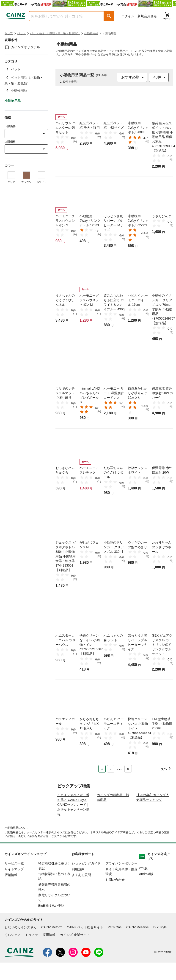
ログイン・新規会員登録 (139, 16)
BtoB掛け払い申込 (51, 923)
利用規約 (78, 887)
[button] (109, 16)
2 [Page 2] (111, 769)
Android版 (146, 891)
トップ (9, 33)
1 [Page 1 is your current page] (102, 769)
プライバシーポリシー (121, 881)
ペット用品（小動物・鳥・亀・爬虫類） (55, 33)
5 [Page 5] (128, 769)
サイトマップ (14, 887)
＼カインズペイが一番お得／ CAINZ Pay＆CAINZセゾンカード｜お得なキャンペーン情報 (73, 822)
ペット (22, 33)
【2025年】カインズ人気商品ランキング (153, 815)
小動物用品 (91, 33)
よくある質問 (81, 892)
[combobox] (63, 16)
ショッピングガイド (86, 881)
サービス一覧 (14, 881)
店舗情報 (11, 892)
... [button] (119, 768)
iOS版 (143, 886)
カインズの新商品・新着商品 (113, 815)
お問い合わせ (115, 897)
